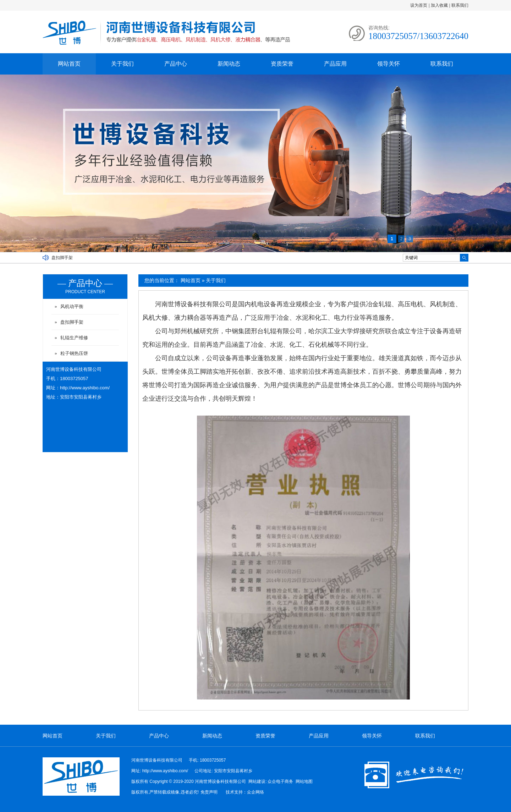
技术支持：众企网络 (245, 792)
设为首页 (419, 5)
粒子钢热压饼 (74, 353)
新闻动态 (229, 64)
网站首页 (69, 64)
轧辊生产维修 (74, 338)
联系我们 (460, 5)
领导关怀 (389, 64)
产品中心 (176, 64)
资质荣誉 (282, 64)
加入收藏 (439, 5)
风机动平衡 (72, 306)
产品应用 (335, 64)
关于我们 (122, 64)
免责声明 (209, 792)
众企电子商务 (280, 781)
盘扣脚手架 (62, 258)
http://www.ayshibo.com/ (85, 388)
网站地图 (304, 781)
